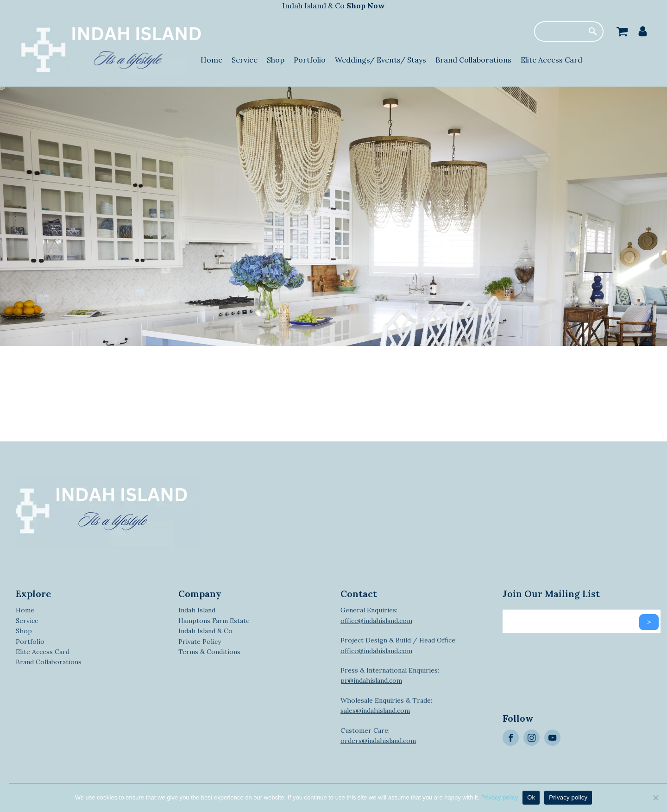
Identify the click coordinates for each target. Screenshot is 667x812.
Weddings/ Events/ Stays (381, 60)
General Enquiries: (376, 615)
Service (245, 60)
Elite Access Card (551, 60)
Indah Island (197, 610)
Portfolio (310, 60)
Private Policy (200, 642)
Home (211, 60)
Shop (276, 60)
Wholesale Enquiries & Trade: (386, 705)
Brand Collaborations (473, 60)
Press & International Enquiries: (390, 675)
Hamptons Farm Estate (214, 621)
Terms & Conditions (209, 652)
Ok (531, 797)
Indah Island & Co (333, 6)
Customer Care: (378, 736)
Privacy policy (500, 797)
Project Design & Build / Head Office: (399, 645)
